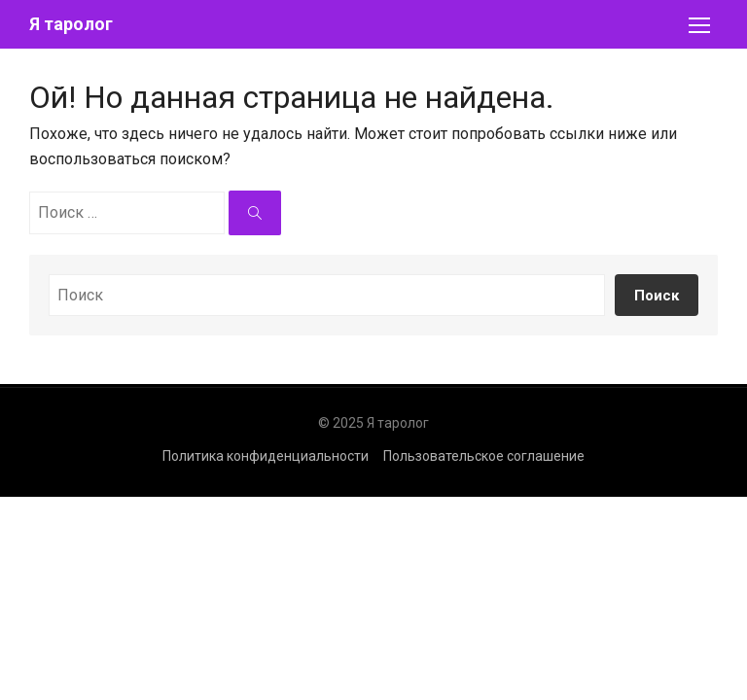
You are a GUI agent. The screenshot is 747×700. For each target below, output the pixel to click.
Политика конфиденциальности (266, 456)
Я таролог (71, 24)
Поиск (657, 296)
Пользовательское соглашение (484, 456)
